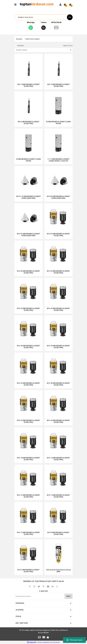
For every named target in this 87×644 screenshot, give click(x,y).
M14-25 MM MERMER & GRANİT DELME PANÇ (29, 421)
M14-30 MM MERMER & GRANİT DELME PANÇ (58, 384)
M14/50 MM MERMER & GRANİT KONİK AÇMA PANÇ (59, 197)
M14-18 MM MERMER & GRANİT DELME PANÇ (29, 459)
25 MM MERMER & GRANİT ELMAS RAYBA (29, 160)
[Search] (43, 17)
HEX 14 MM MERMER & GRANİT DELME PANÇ (29, 85)
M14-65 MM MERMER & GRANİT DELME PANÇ (58, 235)
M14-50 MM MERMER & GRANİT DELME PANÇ (29, 309)
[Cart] (65, 5)
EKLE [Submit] (69, 596)
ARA (70, 17)
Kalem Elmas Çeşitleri (33, 39)
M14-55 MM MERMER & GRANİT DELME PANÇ (58, 272)
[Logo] (37, 4)
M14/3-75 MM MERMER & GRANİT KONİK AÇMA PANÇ (29, 197)
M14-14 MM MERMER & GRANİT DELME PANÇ (29, 496)
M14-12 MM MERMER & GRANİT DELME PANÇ (58, 496)
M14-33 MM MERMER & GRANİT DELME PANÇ (29, 384)
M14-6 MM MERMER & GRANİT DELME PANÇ (29, 571)
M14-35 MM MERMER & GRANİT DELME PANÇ (58, 347)
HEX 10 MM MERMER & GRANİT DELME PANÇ (58, 85)
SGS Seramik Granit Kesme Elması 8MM (58, 571)
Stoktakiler (21, 46)
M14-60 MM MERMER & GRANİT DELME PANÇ (29, 272)
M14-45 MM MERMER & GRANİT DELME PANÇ (58, 309)
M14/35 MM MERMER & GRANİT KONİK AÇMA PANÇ (28, 235)
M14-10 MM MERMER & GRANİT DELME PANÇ (29, 533)
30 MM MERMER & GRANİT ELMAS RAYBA (58, 123)
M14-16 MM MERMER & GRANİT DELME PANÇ (58, 459)
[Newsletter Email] (43, 596)
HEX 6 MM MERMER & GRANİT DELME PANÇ (29, 123)
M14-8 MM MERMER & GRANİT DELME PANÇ (58, 533)
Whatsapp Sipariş (74, 640)
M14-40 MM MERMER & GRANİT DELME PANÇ (29, 347)
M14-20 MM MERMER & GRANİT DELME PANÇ (58, 421)
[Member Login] (60, 5)
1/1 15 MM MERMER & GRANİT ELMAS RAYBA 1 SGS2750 (58, 160)
